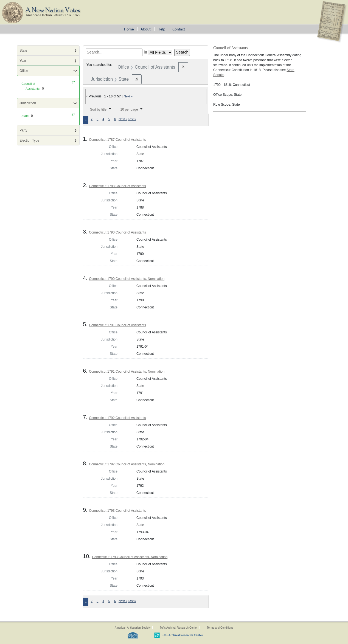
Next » (128, 96)
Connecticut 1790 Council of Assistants (117, 232)
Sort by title (98, 109)
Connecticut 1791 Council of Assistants (117, 325)
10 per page (129, 109)
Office (24, 71)
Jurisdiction (28, 103)
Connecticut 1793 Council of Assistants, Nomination (130, 557)
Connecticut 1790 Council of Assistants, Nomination (127, 279)
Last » (132, 119)
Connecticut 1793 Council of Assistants (117, 511)
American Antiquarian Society (133, 628)
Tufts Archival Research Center (179, 628)
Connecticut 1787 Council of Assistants (117, 140)
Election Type (29, 140)
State (23, 50)
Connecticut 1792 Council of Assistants (117, 418)
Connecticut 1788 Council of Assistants (117, 186)
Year (23, 61)
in (145, 52)
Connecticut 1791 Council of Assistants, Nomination (127, 372)
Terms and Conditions (220, 628)
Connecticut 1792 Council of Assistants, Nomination (127, 464)
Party (23, 130)
